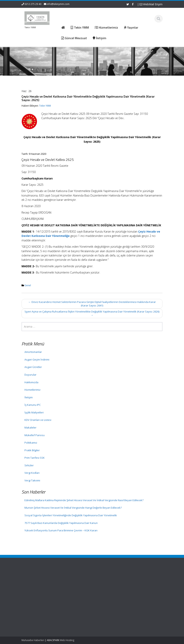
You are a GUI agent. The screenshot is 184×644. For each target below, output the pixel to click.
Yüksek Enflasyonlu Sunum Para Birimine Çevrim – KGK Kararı (61, 530)
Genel (28, 285)
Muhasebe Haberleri (33, 640)
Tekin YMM (45, 106)
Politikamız (31, 443)
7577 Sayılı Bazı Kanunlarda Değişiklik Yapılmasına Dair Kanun (61, 523)
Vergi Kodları (32, 473)
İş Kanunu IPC (33, 405)
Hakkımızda (31, 382)
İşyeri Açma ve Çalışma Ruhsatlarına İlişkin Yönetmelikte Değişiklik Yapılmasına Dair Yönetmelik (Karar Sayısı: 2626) (92, 313)
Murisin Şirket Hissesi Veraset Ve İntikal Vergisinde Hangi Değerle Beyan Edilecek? (73, 508)
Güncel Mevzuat (78, 591)
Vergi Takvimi (32, 480)
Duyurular (30, 375)
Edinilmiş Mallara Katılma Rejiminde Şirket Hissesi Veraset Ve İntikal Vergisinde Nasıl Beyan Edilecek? (84, 500)
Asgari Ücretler (33, 367)
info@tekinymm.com (58, 4)
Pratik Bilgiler (32, 450)
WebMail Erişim (151, 4)
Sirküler (29, 465)
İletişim (29, 397)
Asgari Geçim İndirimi (37, 360)
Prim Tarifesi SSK (35, 458)
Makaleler (30, 428)
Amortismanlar (33, 352)
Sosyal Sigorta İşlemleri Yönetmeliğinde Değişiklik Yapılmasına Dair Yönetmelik (71, 515)
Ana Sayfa (74, 580)
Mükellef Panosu (35, 435)
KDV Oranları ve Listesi (38, 420)
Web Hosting (67, 640)
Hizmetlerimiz (32, 390)
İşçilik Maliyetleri (34, 412)
